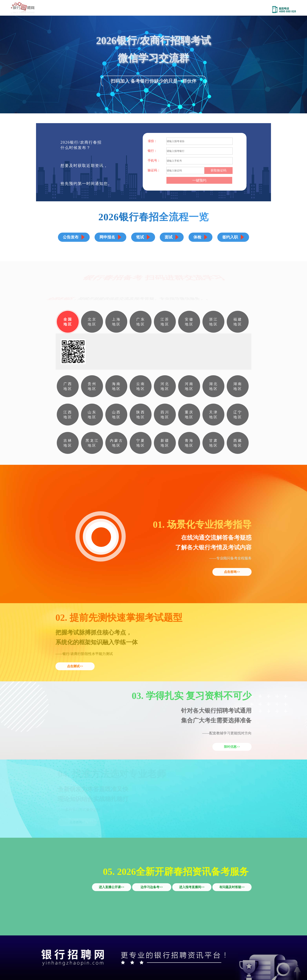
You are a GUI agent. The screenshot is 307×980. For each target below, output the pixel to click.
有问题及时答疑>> (232, 887)
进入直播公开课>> (112, 887)
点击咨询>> (232, 572)
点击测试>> (75, 666)
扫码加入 (120, 82)
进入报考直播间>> (192, 887)
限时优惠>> (232, 747)
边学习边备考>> (152, 887)
